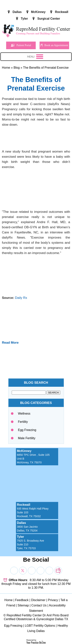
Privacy (53, 600)
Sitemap (23, 605)
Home (6, 68)
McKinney (38, 12)
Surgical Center (49, 19)
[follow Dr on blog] (58, 571)
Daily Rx (21, 298)
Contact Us (39, 605)
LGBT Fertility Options (40, 626)
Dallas (17, 12)
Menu (35, 57)
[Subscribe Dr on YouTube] (32, 571)
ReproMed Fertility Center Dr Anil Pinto (33, 615)
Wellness (24, 414)
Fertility (23, 422)
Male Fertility (27, 438)
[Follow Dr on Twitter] (23, 571)
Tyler (24, 19)
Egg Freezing (27, 430)
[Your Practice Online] (36, 641)
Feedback (22, 600)
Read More (10, 343)
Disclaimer (38, 600)
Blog (17, 68)
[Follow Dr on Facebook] (14, 571)
